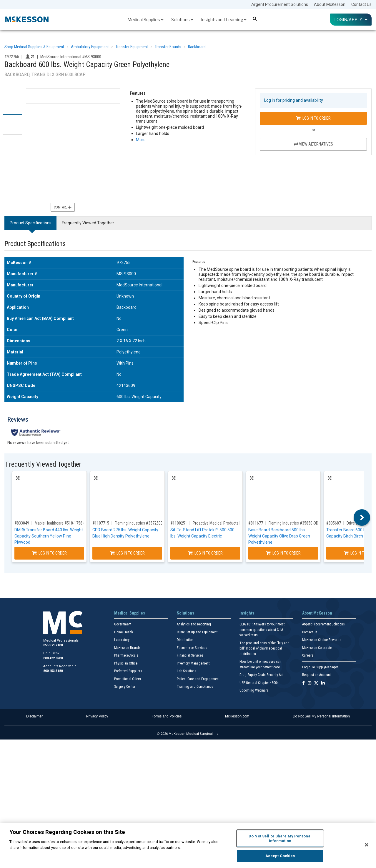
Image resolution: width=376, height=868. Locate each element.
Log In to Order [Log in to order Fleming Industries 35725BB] (127, 553)
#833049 (22, 523)
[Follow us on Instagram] (310, 683)
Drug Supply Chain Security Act (261, 675)
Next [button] (362, 518)
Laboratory (122, 640)
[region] (188, 845)
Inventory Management (193, 663)
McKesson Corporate (317, 648)
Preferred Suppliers (128, 671)
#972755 (12, 57)
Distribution (185, 640)
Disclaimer (34, 716)
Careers (308, 655)
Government (123, 624)
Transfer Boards (168, 47)
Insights (247, 613)
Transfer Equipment (132, 47)
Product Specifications (31, 223)
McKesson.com (237, 716)
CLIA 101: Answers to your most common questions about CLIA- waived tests (262, 630)
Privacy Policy (97, 716)
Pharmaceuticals (126, 655)
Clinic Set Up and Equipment (197, 632)
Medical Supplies (145, 20)
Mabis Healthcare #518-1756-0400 (63, 523)
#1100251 (179, 523)
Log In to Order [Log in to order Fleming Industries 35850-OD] (283, 553)
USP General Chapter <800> (259, 683)
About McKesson (330, 4)
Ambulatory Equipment (90, 47)
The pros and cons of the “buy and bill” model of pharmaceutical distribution (264, 649)
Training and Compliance (195, 687)
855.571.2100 (53, 645)
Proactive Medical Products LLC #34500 (226, 523)
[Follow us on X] (316, 683)
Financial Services (190, 655)
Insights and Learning (224, 20)
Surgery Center (125, 687)
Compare (63, 207)
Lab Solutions (187, 671)
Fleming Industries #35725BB (139, 523)
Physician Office (126, 663)
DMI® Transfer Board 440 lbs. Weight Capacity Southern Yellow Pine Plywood (49, 536)
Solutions (182, 20)
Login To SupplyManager (320, 667)
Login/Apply (351, 20)
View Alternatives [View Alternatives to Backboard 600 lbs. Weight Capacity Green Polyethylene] (313, 144)
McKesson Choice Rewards (322, 640)
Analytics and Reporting (194, 624)
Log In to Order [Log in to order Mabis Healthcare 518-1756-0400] (49, 553)
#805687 (334, 523)
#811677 (256, 523)
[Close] (367, 845)
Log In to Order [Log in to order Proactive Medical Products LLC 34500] (205, 553)
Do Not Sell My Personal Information (321, 716)
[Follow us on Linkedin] (323, 683)
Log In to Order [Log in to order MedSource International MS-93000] (313, 118)
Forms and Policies (167, 716)
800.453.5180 (53, 671)
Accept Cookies (280, 856)
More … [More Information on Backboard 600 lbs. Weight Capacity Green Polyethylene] (143, 140)
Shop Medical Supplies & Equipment (34, 47)
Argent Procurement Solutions (280, 4)
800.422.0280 (53, 658)
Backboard (197, 47)
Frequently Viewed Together (88, 223)
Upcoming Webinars (254, 690)
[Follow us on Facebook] (303, 683)
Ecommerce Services (192, 648)
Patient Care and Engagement (198, 679)
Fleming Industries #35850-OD (293, 523)
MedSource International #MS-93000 (71, 57)
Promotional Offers (128, 679)
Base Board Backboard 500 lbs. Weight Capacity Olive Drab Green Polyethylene (279, 536)
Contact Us (361, 4)
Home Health (124, 632)
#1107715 (101, 523)
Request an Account (316, 675)
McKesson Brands (127, 648)
